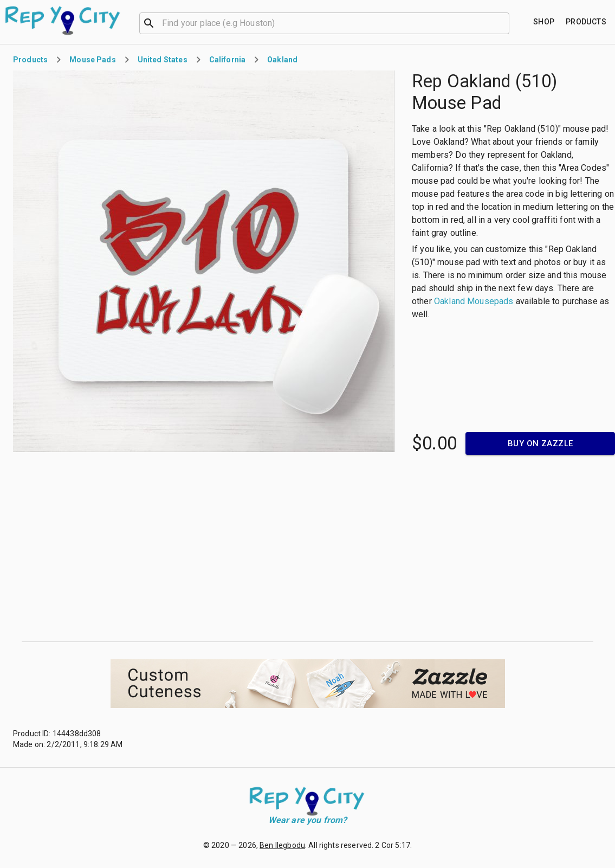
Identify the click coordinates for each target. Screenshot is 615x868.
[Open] (504, 23)
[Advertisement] (308, 548)
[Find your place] (544, 22)
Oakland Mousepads (474, 301)
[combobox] (324, 22)
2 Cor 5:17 (393, 845)
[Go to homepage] (63, 21)
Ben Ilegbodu (282, 845)
